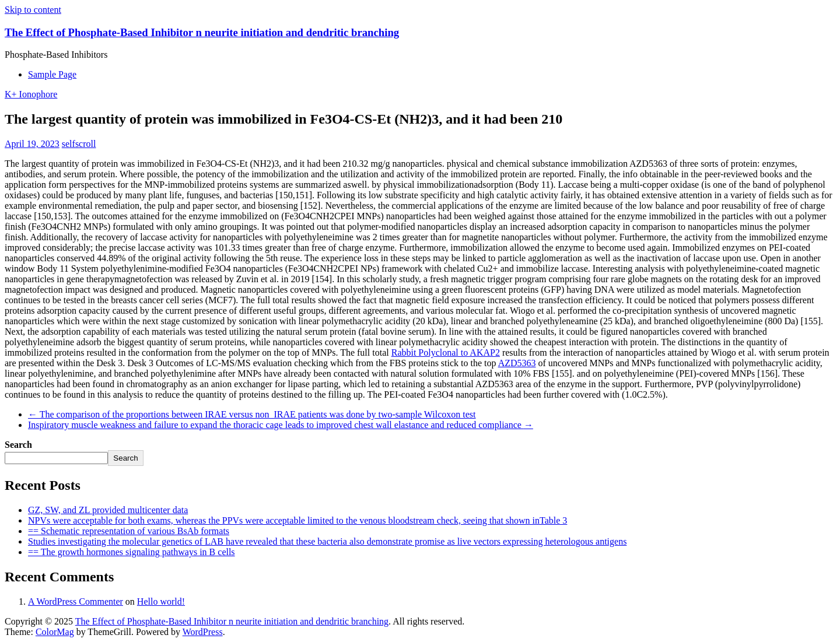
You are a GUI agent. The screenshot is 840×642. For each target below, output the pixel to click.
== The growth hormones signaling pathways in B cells (132, 552)
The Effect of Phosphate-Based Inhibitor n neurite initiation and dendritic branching (202, 32)
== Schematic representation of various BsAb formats (129, 531)
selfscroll (79, 144)
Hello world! (161, 601)
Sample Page (52, 74)
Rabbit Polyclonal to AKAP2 (446, 352)
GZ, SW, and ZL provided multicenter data (108, 510)
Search (18, 445)
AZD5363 (517, 363)
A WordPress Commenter (76, 601)
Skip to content (33, 10)
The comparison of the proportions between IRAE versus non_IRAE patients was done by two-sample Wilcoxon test (252, 414)
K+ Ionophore (31, 94)
